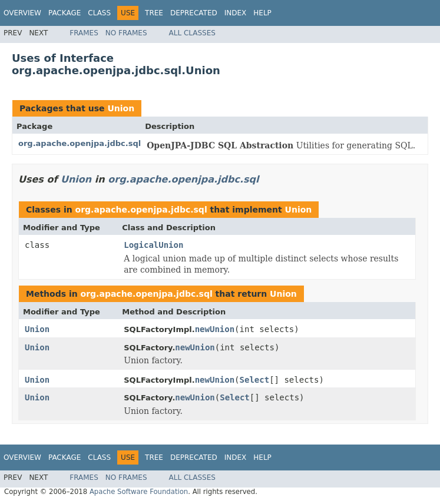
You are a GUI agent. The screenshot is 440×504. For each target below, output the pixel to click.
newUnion (215, 329)
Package (64, 13)
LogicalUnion (153, 245)
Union (121, 108)
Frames (84, 33)
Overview (22, 13)
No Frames (126, 33)
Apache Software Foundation (139, 492)
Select (255, 380)
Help (262, 13)
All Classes (192, 33)
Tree (154, 13)
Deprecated (194, 13)
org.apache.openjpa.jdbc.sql (80, 143)
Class (99, 13)
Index (236, 13)
